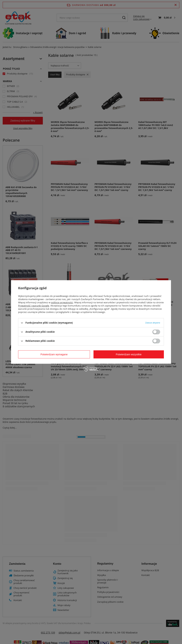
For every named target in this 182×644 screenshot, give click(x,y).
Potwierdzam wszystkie (129, 354)
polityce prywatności (62, 302)
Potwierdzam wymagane (54, 354)
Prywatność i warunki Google (34, 306)
